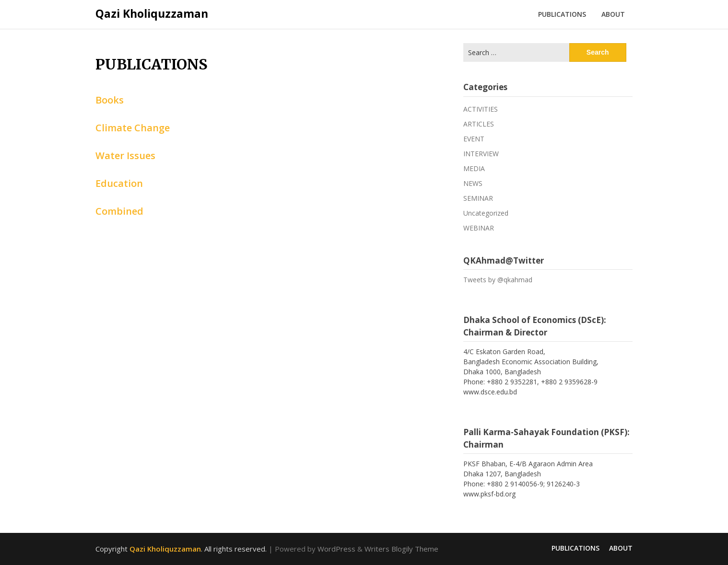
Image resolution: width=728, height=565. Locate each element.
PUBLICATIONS (562, 14)
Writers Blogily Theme (401, 549)
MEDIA (474, 168)
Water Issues (125, 156)
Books (110, 100)
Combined (119, 211)
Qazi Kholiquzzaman (152, 13)
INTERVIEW (481, 154)
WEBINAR (479, 228)
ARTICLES (479, 124)
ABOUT (613, 14)
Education (119, 183)
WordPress (336, 549)
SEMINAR (478, 198)
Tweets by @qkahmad (498, 280)
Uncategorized (486, 213)
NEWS (473, 183)
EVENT (474, 139)
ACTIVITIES (481, 109)
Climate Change (133, 128)
